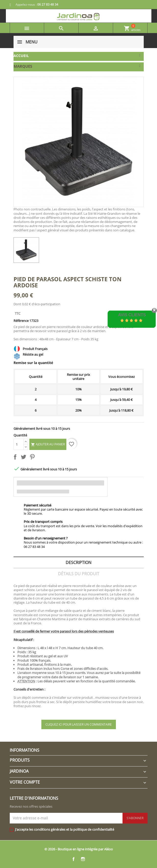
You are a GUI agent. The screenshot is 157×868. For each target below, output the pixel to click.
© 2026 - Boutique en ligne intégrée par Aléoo (79, 849)
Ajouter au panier (48, 444)
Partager (16, 458)
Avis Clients (132, 315)
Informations (25, 750)
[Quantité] (19, 444)
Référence (21, 321)
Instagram (83, 859)
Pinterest (33, 458)
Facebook (74, 859)
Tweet (25, 458)
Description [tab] (79, 562)
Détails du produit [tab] (79, 574)
